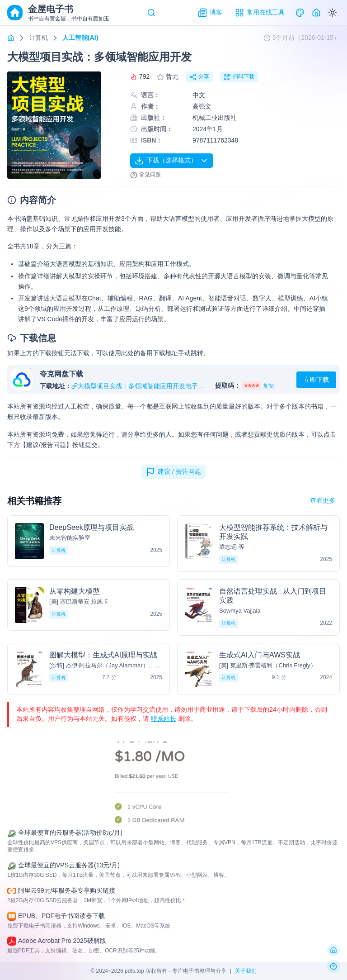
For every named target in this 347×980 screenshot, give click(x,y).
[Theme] (300, 13)
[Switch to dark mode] (333, 13)
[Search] (151, 13)
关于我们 (246, 971)
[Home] (316, 13)
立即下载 (316, 380)
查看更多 (323, 500)
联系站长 (164, 718)
